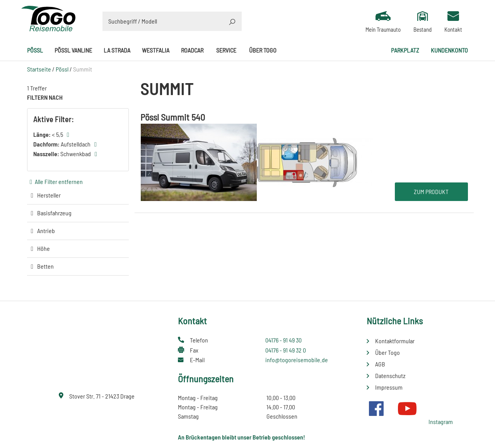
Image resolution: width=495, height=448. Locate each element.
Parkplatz (405, 50)
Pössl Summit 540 (173, 117)
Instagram (441, 422)
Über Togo (263, 50)
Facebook (376, 409)
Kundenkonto (449, 50)
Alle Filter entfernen (59, 181)
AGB (380, 364)
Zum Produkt (431, 192)
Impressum (389, 387)
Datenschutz (390, 376)
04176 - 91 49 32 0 (286, 350)
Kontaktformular (395, 341)
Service (226, 50)
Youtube (407, 409)
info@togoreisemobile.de (297, 360)
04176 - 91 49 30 (283, 340)
